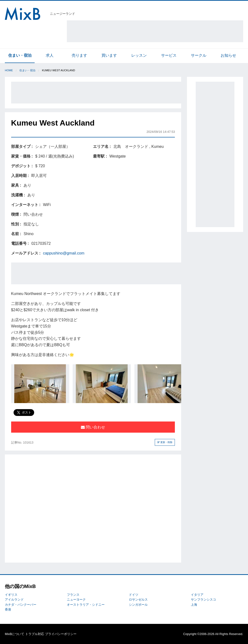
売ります (79, 55)
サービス (169, 55)
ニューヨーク (76, 600)
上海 (194, 605)
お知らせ (228, 55)
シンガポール (138, 605)
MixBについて (15, 634)
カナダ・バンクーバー (21, 605)
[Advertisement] (155, 31)
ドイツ (134, 595)
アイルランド (14, 600)
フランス (73, 595)
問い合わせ (93, 427)
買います (109, 55)
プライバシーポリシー (61, 634)
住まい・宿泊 (20, 55)
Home (9, 70)
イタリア (197, 595)
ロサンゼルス (138, 600)
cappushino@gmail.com (64, 253)
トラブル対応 (35, 634)
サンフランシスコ (203, 600)
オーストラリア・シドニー (86, 605)
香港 (8, 609)
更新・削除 (165, 442)
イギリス (11, 595)
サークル (199, 55)
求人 (50, 55)
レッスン (139, 55)
